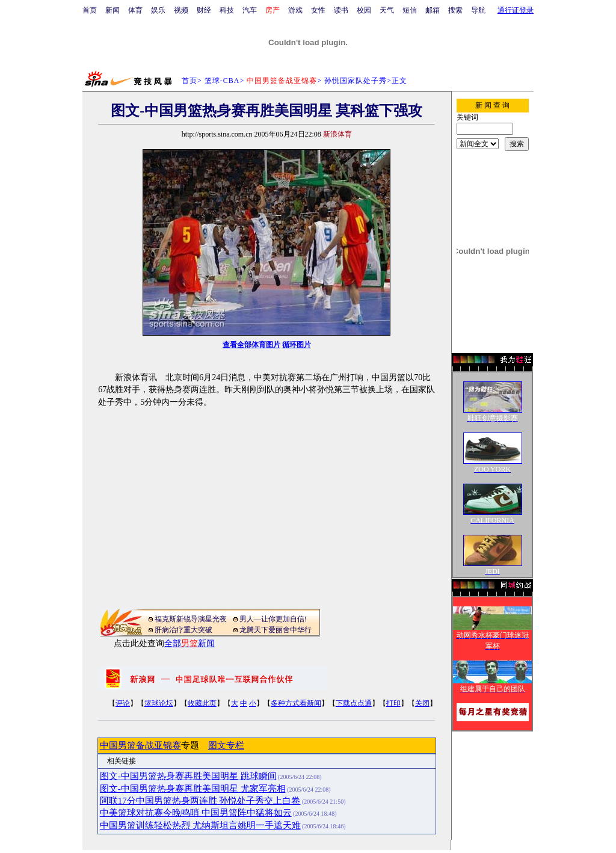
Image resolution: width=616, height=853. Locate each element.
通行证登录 (516, 10)
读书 (341, 10)
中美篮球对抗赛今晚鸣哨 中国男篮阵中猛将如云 (196, 813)
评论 (123, 703)
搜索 (455, 10)
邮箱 (433, 10)
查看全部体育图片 (251, 345)
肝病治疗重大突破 (183, 630)
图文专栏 (226, 745)
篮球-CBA (222, 81)
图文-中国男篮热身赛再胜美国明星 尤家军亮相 (193, 789)
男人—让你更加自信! (273, 619)
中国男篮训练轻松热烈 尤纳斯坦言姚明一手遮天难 (200, 825)
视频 (181, 10)
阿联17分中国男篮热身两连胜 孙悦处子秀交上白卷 (200, 801)
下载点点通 (354, 703)
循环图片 (297, 345)
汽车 (250, 10)
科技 (227, 10)
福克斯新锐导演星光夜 (191, 619)
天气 (387, 10)
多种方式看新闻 (296, 703)
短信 (410, 10)
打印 (393, 703)
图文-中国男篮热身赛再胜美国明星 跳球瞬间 (188, 776)
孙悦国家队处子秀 (356, 81)
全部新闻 (189, 643)
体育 (135, 10)
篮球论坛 (159, 703)
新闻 (112, 10)
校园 (364, 10)
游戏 (295, 10)
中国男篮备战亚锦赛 (140, 745)
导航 (478, 10)
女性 (318, 10)
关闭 (422, 703)
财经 (204, 10)
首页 (90, 10)
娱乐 (158, 10)
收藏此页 (202, 703)
